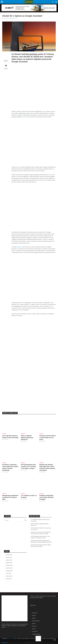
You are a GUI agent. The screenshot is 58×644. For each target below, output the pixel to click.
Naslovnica (35, 613)
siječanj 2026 (9, 563)
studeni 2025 (9, 568)
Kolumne (34, 626)
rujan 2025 (8, 573)
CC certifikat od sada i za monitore (29, 496)
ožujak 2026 (9, 557)
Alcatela (19, 247)
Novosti (4, 434)
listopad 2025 (9, 571)
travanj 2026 (9, 555)
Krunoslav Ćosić (14, 18)
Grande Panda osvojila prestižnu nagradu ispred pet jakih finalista (41, 546)
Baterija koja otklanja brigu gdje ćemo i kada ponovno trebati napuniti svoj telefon (47, 467)
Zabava (34, 623)
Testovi (34, 629)
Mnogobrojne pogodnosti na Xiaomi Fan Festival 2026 (10, 497)
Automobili (35, 631)
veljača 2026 (9, 560)
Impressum (33, 605)
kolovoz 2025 (9, 576)
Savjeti (34, 618)
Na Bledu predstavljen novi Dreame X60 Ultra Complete (46, 497)
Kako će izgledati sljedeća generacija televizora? (27, 438)
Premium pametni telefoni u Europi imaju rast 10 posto (48, 438)
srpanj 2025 (9, 579)
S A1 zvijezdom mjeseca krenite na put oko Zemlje (10, 437)
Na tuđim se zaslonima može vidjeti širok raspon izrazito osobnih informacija (10, 467)
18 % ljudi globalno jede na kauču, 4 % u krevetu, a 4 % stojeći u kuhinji (28, 467)
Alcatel (25, 117)
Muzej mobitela (36, 621)
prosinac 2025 (9, 565)
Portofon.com (11, 639)
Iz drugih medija (36, 634)
